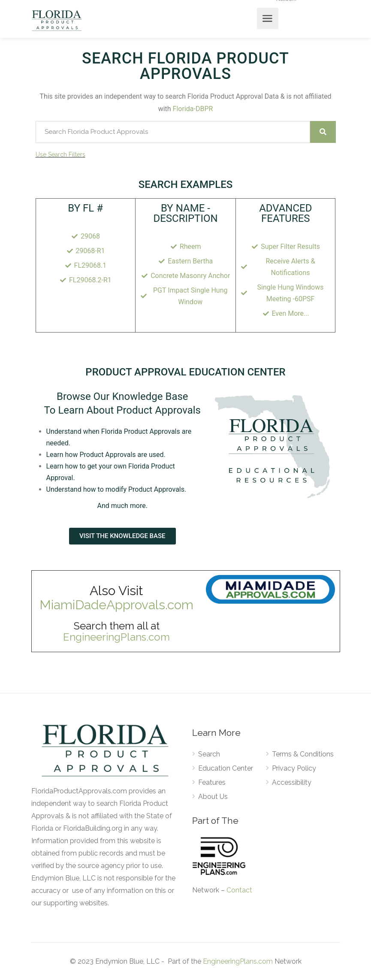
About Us (213, 797)
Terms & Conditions (303, 754)
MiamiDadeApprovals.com (116, 605)
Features (212, 782)
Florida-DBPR (193, 109)
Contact (239, 890)
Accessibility (292, 782)
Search (209, 754)
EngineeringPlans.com (116, 637)
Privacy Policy (294, 768)
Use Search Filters (60, 154)
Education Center (226, 768)
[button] (122, 536)
